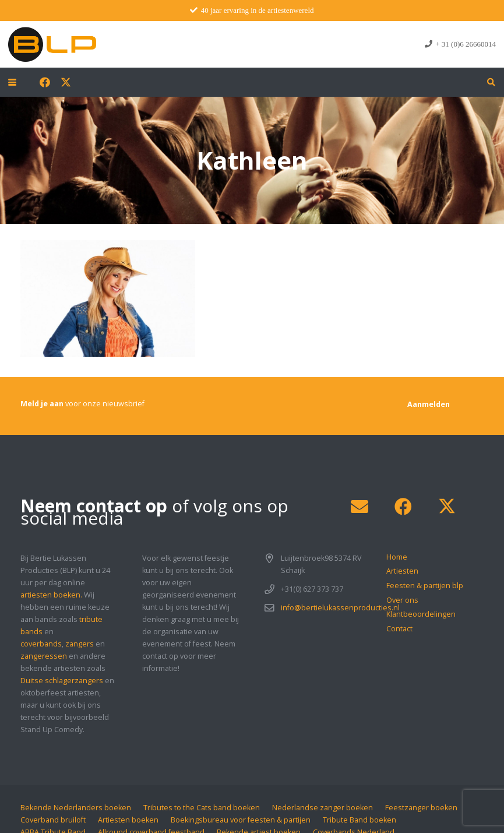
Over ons (402, 600)
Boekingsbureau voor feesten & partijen (241, 820)
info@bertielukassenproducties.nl (340, 608)
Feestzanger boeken (421, 808)
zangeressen (44, 656)
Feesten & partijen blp (425, 586)
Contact (399, 629)
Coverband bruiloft (53, 820)
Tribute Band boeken (360, 820)
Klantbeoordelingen (421, 614)
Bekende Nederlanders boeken (76, 808)
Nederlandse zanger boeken (323, 808)
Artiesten (402, 571)
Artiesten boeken (128, 820)
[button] (12, 82)
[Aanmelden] (429, 404)
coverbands (41, 644)
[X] (66, 82)
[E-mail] (359, 507)
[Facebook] (45, 82)
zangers (80, 644)
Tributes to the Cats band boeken (202, 808)
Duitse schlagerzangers (62, 681)
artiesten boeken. (51, 595)
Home (397, 557)
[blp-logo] (52, 44)
